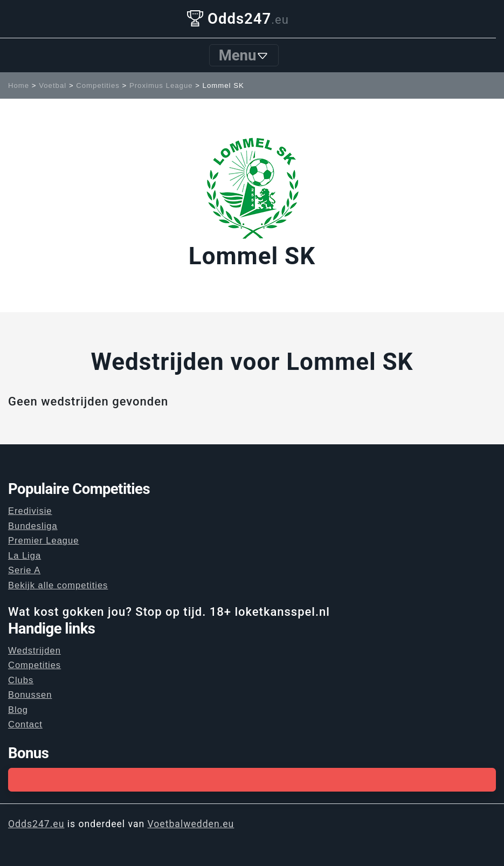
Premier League (43, 540)
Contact (25, 724)
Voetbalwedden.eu (191, 824)
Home (19, 85)
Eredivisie (30, 511)
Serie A (24, 570)
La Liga (25, 555)
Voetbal (53, 85)
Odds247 (238, 19)
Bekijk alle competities (58, 585)
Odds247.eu (36, 824)
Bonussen (30, 695)
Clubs (21, 680)
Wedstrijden (34, 650)
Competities (98, 85)
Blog (18, 710)
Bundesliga (33, 526)
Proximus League (161, 85)
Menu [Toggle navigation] (244, 55)
